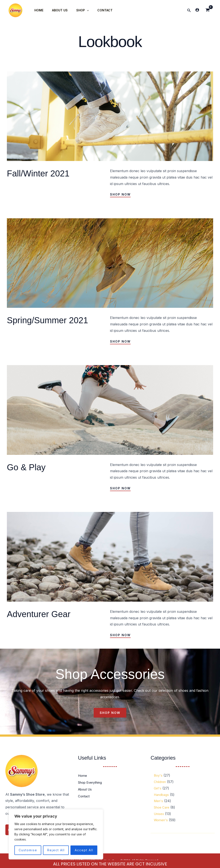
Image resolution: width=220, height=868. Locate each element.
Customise (28, 850)
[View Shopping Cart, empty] (207, 10)
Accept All (84, 850)
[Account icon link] (197, 10)
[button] (189, 10)
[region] (56, 834)
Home (83, 776)
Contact (84, 796)
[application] (80, 10)
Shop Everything (92, 783)
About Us (86, 789)
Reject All (56, 850)
